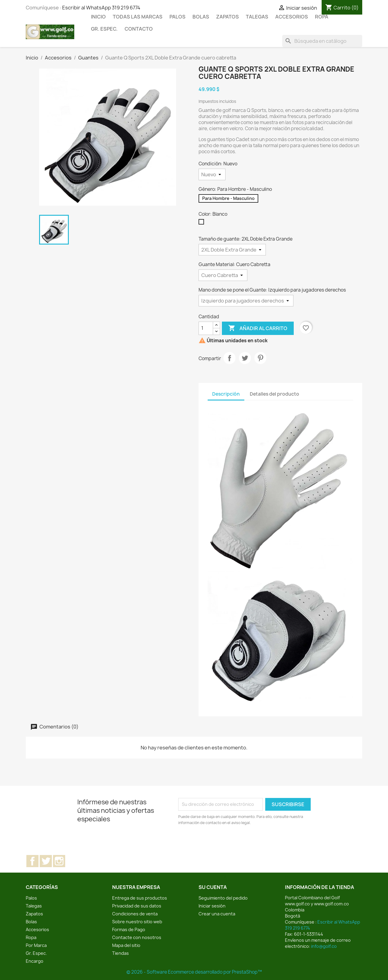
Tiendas (120, 953)
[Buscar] (322, 41)
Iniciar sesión (212, 906)
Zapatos (227, 17)
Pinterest (260, 358)
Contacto (139, 29)
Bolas (201, 17)
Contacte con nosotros (137, 937)
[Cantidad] (206, 328)
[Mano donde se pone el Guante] (246, 301)
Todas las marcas (138, 17)
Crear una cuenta (217, 914)
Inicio (98, 17)
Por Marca (36, 945)
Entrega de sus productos (140, 898)
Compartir (229, 358)
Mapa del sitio (126, 945)
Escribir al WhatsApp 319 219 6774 (101, 8)
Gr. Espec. (104, 29)
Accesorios (292, 17)
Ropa (322, 17)
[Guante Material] (223, 275)
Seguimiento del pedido (223, 898)
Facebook (32, 861)
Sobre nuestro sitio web (137, 922)
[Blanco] (202, 223)
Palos (177, 17)
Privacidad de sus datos (137, 906)
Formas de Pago (129, 929)
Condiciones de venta (135, 914)
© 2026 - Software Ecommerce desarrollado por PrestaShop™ (194, 972)
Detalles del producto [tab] (274, 394)
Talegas (257, 17)
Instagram (59, 861)
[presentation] (229, 843)
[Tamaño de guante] (232, 250)
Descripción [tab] (226, 394)
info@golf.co (324, 946)
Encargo (35, 961)
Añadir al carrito (258, 328)
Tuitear (245, 358)
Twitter (46, 861)
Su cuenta (213, 887)
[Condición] (212, 174)
